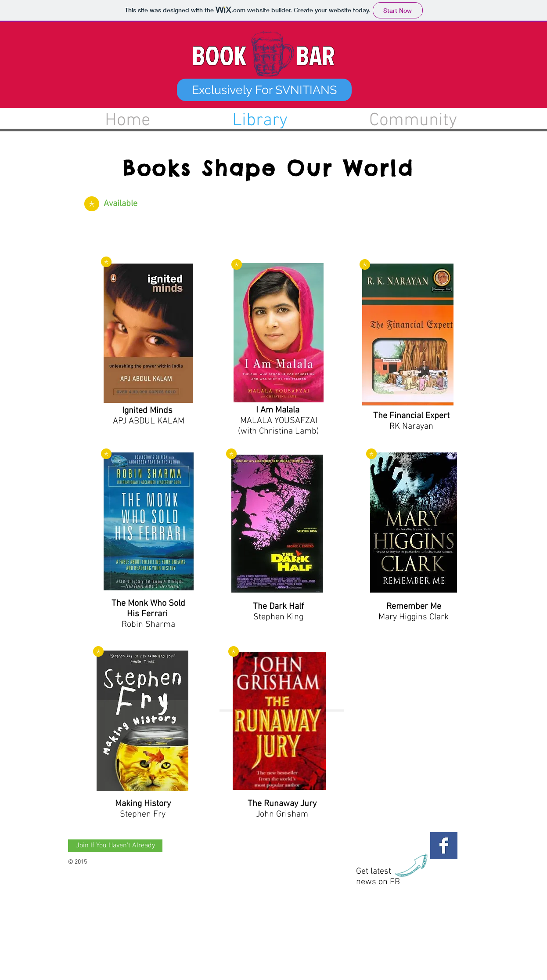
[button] (264, 90)
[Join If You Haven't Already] (115, 846)
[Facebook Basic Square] (444, 846)
